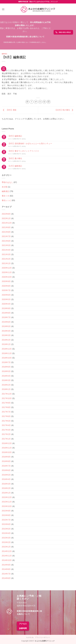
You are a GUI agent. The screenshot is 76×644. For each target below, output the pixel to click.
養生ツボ (6, 196)
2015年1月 (6, 547)
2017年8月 (6, 407)
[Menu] (3, 9)
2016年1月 (6, 493)
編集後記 (4, 54)
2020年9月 (6, 281)
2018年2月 (6, 385)
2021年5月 (6, 245)
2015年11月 (7, 502)
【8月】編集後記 (15, 136)
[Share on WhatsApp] (27, 102)
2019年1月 (6, 344)
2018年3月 (6, 380)
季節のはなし (7, 182)
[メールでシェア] (40, 102)
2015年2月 (6, 542)
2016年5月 (6, 475)
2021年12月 (7, 223)
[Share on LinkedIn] (49, 102)
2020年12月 (7, 268)
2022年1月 (6, 218)
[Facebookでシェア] (32, 102)
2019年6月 (6, 322)
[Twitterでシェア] (36, 102)
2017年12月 (7, 394)
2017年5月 (6, 421)
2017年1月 (6, 439)
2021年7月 (6, 236)
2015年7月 (6, 520)
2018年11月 (7, 353)
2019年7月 (6, 317)
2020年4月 (6, 304)
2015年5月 (6, 529)
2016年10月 (7, 452)
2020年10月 (7, 277)
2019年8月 (6, 313)
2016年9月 (6, 457)
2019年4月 (6, 331)
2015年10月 (7, 506)
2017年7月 (6, 412)
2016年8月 (6, 461)
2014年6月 (6, 578)
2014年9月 (6, 565)
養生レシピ (6, 200)
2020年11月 (7, 272)
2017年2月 (6, 434)
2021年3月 (6, 254)
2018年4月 (6, 376)
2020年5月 (6, 299)
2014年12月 (7, 551)
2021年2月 (6, 259)
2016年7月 (6, 466)
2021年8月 (6, 232)
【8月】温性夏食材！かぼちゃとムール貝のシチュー (30, 144)
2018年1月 (6, 389)
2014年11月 (7, 556)
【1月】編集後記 (15, 166)
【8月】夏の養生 (15, 158)
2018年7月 (6, 362)
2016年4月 (6, 479)
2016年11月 (7, 448)
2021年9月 (6, 227)
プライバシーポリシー (42, 637)
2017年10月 (7, 398)
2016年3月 (6, 484)
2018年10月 (7, 358)
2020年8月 (6, 286)
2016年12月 (7, 443)
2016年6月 (6, 470)
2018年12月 (7, 349)
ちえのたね (30, 637)
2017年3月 (6, 430)
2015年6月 (6, 524)
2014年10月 (7, 560)
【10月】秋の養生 (65, 110)
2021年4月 (6, 250)
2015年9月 (6, 511)
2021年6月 (6, 241)
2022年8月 (6, 214)
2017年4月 (6, 425)
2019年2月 (6, 340)
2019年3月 (6, 335)
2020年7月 (6, 290)
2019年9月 (6, 308)
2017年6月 (6, 416)
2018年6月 (6, 367)
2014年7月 (6, 574)
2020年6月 (6, 295)
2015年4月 (6, 533)
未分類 (5, 187)
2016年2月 (6, 488)
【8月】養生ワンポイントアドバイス (23, 151)
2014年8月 (6, 569)
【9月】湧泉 (9, 110)
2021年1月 (6, 263)
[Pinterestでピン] (44, 102)
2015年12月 (7, 497)
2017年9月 (6, 403)
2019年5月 (6, 326)
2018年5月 (6, 371)
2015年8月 (6, 515)
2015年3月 (6, 538)
